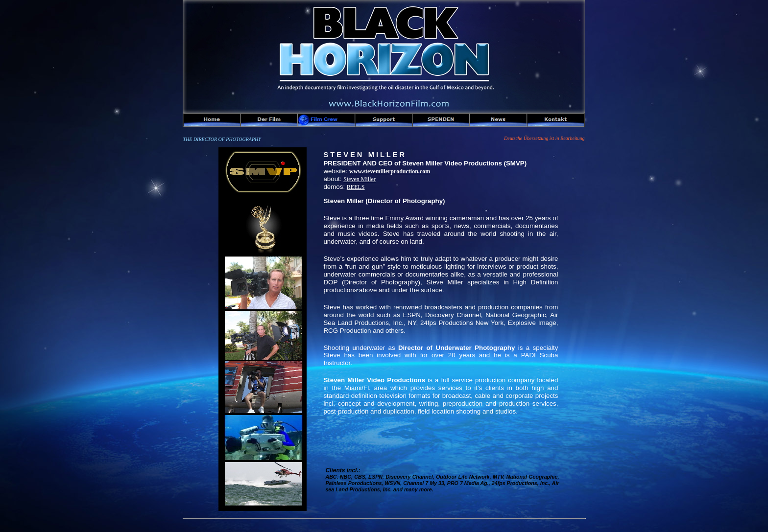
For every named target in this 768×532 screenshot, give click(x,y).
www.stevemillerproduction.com (390, 171)
